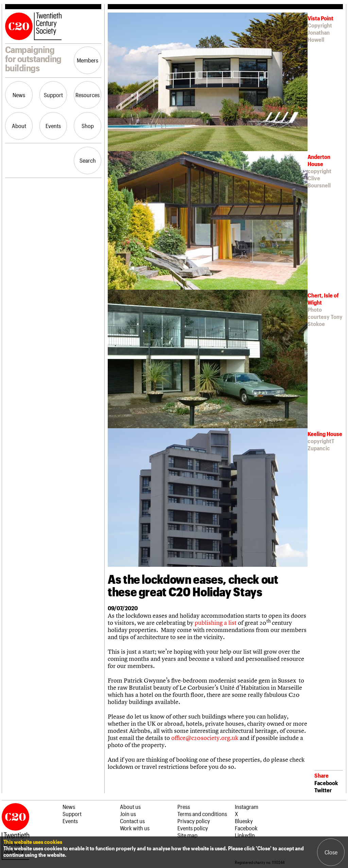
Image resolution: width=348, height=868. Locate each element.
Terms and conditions (202, 814)
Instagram (247, 807)
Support (53, 95)
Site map (187, 835)
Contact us (132, 821)
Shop (88, 126)
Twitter (323, 790)
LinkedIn (245, 835)
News (19, 95)
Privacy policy (194, 821)
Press (184, 807)
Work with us (135, 828)
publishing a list (216, 623)
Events (53, 126)
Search (88, 160)
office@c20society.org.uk (205, 738)
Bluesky (244, 821)
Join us (128, 814)
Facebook (326, 783)
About (19, 126)
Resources (88, 95)
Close (331, 852)
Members (88, 60)
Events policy (193, 828)
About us (130, 807)
